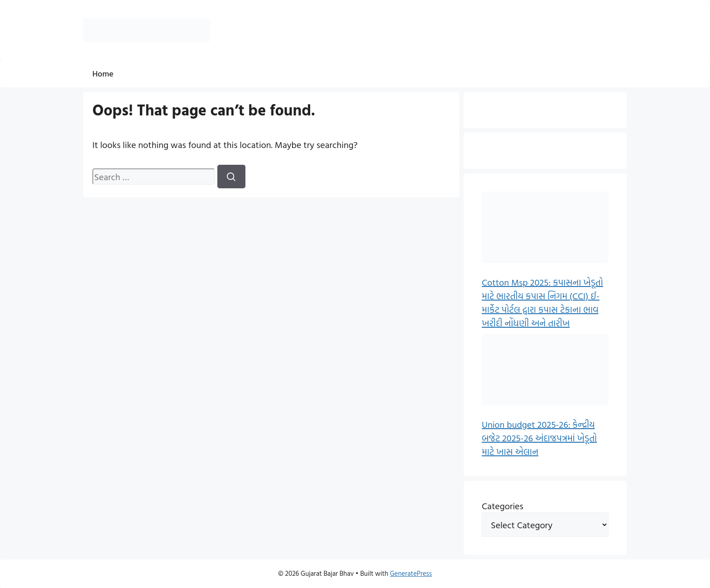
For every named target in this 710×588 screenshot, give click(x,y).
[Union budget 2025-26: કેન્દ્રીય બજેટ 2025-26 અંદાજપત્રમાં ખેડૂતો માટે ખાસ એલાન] (545, 371)
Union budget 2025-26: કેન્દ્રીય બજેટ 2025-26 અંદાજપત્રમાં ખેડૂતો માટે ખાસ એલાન (539, 438)
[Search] (231, 177)
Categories (503, 506)
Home (103, 74)
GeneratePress (411, 573)
